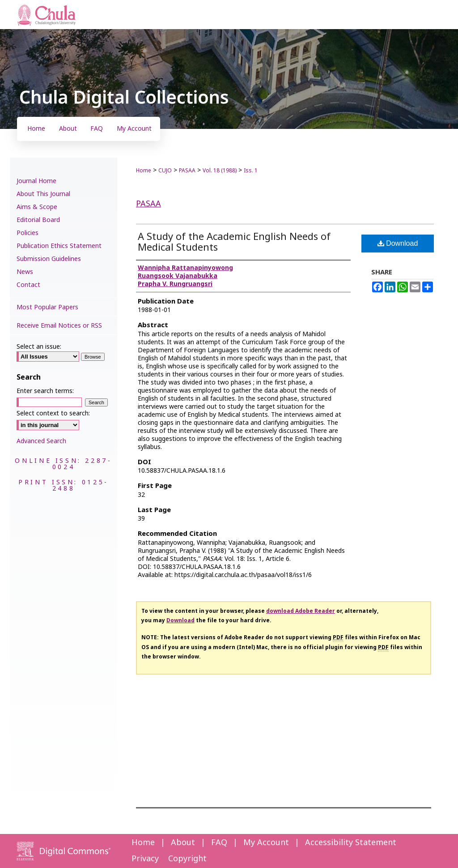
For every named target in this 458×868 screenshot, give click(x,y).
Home (144, 171)
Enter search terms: (45, 391)
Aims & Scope (37, 207)
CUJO (165, 171)
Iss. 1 (251, 171)
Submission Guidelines (49, 259)
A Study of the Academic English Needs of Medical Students (234, 242)
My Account (266, 843)
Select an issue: (39, 347)
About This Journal (43, 194)
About (183, 843)
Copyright (187, 859)
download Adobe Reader (301, 611)
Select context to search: (53, 413)
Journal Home (36, 181)
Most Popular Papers (47, 307)
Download (398, 243)
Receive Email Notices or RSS (59, 326)
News (25, 272)
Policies (28, 233)
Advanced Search (41, 441)
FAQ (219, 843)
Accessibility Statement (351, 843)
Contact (28, 285)
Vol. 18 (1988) (220, 171)
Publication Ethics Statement (59, 246)
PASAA (187, 171)
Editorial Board (38, 220)
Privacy (145, 859)
